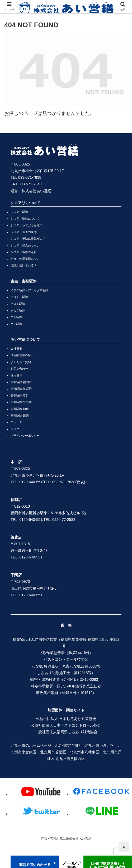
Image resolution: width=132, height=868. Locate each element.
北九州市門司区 (68, 745)
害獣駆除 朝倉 (20, 409)
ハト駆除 (16, 317)
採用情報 (16, 375)
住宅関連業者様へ (22, 355)
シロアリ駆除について (25, 218)
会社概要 (16, 348)
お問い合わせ (19, 369)
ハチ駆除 (16, 324)
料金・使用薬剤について (27, 259)
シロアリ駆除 (19, 212)
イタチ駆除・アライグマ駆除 (29, 290)
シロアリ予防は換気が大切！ (29, 239)
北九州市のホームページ (31, 745)
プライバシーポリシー (25, 436)
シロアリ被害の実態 (24, 232)
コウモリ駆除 (19, 297)
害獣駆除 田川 (20, 415)
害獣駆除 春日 (20, 395)
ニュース (16, 422)
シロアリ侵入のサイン (25, 245)
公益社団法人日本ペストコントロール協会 (66, 725)
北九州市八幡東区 (84, 752)
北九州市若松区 (53, 752)
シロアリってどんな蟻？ (27, 225)
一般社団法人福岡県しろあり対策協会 (66, 732)
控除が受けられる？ (24, 265)
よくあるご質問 (21, 362)
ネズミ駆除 (18, 304)
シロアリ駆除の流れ (24, 252)
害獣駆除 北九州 (21, 402)
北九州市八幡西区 (70, 759)
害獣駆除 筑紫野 (21, 389)
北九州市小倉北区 (99, 745)
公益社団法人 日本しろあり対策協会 (66, 719)
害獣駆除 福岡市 (21, 382)
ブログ (15, 429)
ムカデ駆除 (18, 310)
